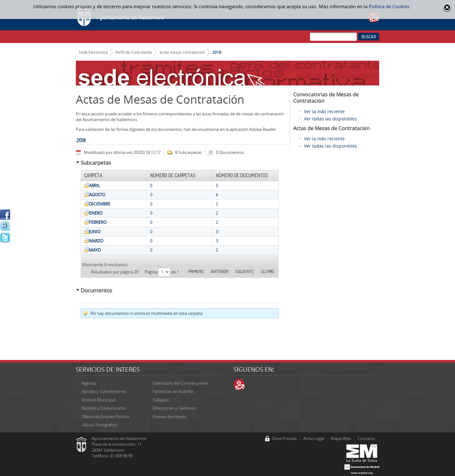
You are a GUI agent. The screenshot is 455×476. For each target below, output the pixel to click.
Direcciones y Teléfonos (175, 408)
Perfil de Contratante (134, 52)
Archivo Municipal (99, 400)
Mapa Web (341, 438)
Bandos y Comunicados (104, 408)
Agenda (89, 383)
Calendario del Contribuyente (180, 383)
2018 (217, 52)
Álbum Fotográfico (99, 425)
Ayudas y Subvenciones (104, 391)
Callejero (161, 400)
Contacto (366, 438)
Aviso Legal (314, 438)
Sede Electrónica (93, 52)
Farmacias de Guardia (173, 391)
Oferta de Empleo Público (106, 417)
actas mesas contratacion (182, 52)
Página (152, 272)
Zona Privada (284, 438)
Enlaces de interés (169, 417)
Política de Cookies (389, 6)
